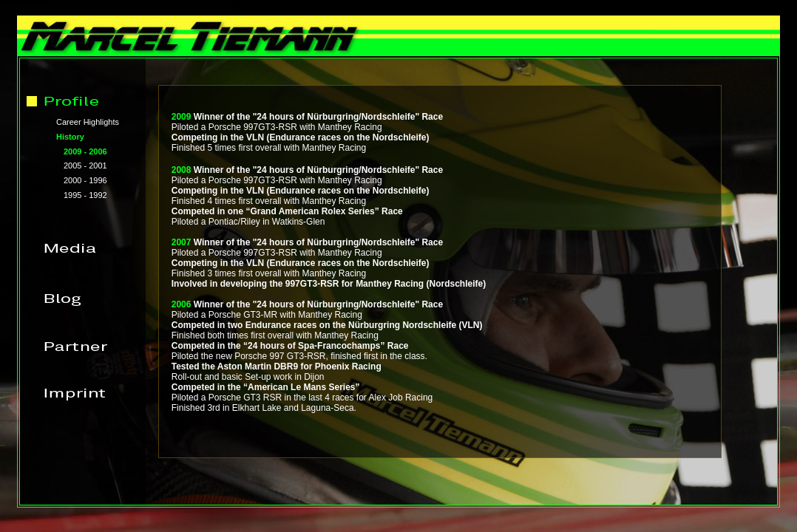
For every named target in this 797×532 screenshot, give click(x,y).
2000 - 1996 (85, 180)
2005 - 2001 (85, 166)
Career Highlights (88, 122)
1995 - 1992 (85, 195)
